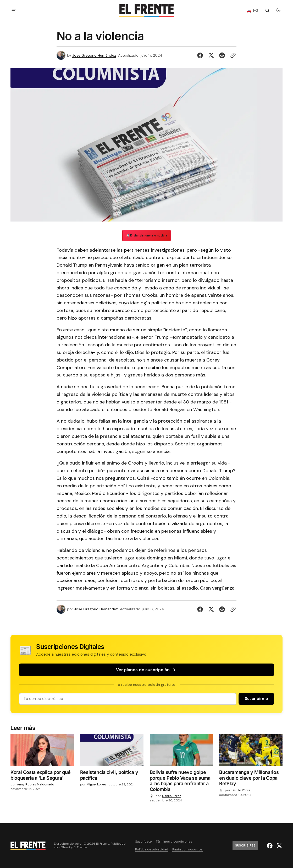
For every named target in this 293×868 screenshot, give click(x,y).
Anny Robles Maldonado (36, 785)
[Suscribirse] (256, 699)
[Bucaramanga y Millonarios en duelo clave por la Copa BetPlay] (251, 779)
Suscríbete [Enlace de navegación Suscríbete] (143, 842)
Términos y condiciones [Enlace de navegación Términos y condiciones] (174, 842)
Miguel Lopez (96, 785)
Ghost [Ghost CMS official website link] (65, 847)
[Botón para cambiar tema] (278, 10)
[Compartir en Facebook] (201, 55)
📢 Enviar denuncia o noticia (147, 235)
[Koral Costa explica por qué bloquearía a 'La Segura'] (42, 776)
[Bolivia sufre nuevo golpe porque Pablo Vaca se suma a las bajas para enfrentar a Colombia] (181, 782)
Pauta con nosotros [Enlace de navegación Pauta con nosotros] (187, 850)
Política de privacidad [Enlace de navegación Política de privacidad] (152, 850)
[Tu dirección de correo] (128, 699)
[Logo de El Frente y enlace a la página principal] (147, 10)
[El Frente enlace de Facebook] (270, 846)
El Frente (80, 847)
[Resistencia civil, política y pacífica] (112, 776)
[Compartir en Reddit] (222, 55)
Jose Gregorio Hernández (94, 55)
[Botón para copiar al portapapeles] (232, 55)
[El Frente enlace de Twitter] (278, 846)
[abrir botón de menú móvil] (14, 10)
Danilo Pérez (172, 796)
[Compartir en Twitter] (211, 55)
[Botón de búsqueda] (267, 10)
